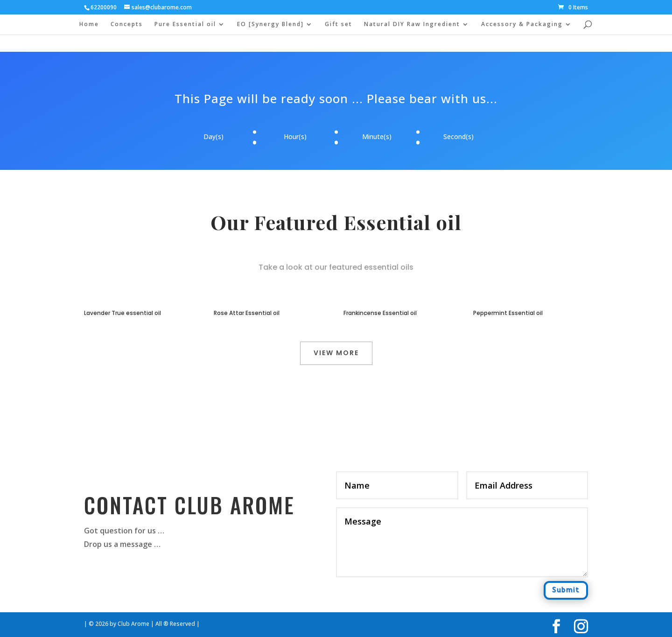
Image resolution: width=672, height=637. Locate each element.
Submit (566, 590)
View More (336, 353)
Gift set (339, 24)
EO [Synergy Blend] (270, 24)
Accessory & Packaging (522, 24)
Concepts (127, 24)
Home (89, 24)
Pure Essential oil (185, 24)
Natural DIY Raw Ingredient (412, 24)
